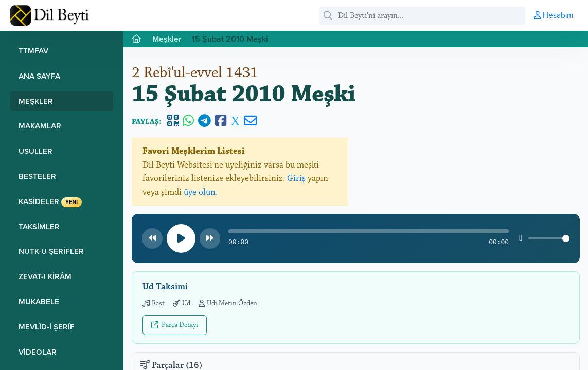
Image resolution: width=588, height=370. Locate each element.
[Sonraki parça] (210, 238)
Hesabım (554, 15)
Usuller (35, 151)
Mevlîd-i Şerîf (47, 327)
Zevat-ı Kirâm (45, 276)
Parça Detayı (175, 325)
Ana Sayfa (39, 76)
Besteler (37, 176)
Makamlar (40, 126)
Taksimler (39, 226)
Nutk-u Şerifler (51, 251)
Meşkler (36, 101)
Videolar (38, 352)
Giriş (296, 178)
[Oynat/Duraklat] (181, 238)
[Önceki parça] (152, 238)
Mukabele (39, 301)
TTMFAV (33, 51)
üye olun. (201, 192)
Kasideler (50, 201)
